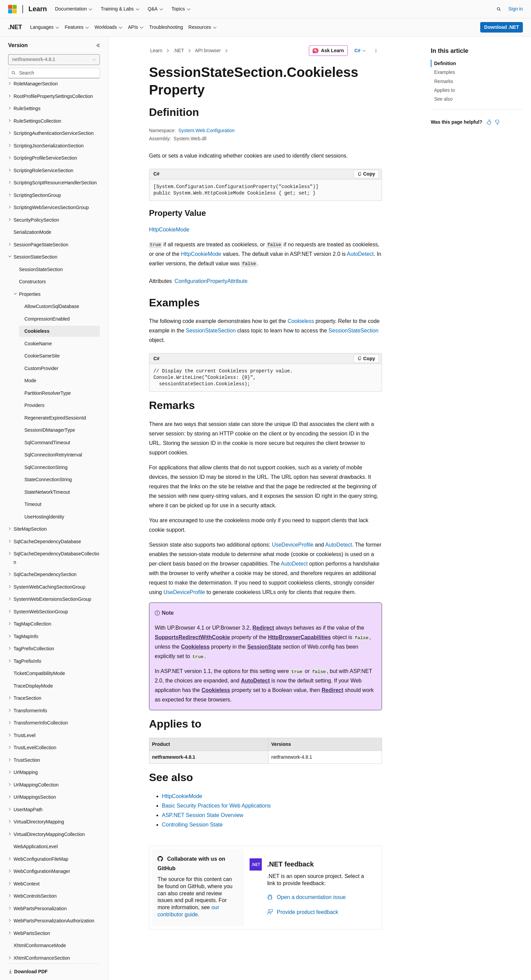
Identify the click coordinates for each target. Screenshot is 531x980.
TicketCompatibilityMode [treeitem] (39, 650)
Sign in (516, 9)
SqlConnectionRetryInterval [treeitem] (53, 431)
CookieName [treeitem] (38, 320)
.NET (179, 50)
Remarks (444, 81)
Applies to (444, 90)
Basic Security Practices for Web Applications (216, 806)
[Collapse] (98, 45)
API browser (208, 50)
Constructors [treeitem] (32, 258)
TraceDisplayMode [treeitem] (33, 662)
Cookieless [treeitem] (37, 308)
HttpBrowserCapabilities (299, 637)
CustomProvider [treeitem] (41, 345)
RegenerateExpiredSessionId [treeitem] (55, 394)
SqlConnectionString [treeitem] (46, 444)
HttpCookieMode (169, 230)
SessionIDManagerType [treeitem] (50, 407)
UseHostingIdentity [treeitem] (44, 493)
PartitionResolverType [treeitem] (48, 370)
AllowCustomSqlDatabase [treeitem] (52, 283)
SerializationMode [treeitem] (32, 209)
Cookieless (301, 321)
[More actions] (376, 51)
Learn (156, 50)
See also (443, 99)
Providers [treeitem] (34, 382)
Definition (445, 63)
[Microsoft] (13, 9)
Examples (444, 72)
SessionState (264, 647)
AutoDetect (360, 254)
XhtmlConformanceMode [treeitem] (40, 922)
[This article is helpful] (489, 122)
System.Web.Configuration (207, 130)
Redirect (263, 628)
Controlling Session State (192, 825)
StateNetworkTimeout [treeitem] (47, 469)
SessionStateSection (211, 331)
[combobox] (54, 60)
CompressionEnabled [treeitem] (47, 295)
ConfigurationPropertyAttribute (211, 281)
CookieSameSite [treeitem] (42, 332)
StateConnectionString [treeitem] (48, 456)
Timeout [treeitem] (33, 481)
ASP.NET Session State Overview (203, 815)
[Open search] (499, 9)
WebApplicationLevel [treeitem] (36, 823)
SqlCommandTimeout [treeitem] (47, 419)
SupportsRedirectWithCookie (192, 637)
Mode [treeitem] (30, 357)
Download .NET (502, 27)
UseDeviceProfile (293, 545)
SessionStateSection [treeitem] (41, 246)
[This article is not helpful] (497, 122)
